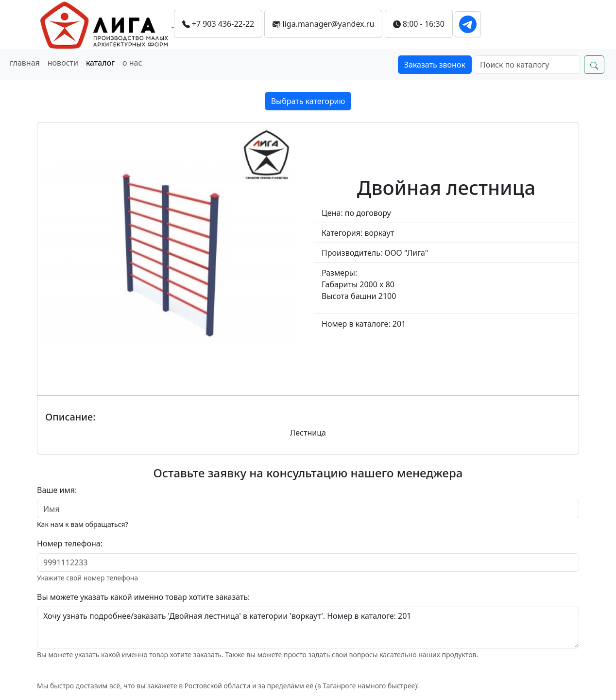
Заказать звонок (435, 65)
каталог (100, 63)
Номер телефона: (70, 543)
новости (63, 63)
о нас (132, 63)
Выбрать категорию (308, 101)
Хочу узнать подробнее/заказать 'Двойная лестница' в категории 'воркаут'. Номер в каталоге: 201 (308, 628)
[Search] (527, 65)
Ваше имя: (57, 490)
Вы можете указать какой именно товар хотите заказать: (143, 597)
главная (25, 63)
